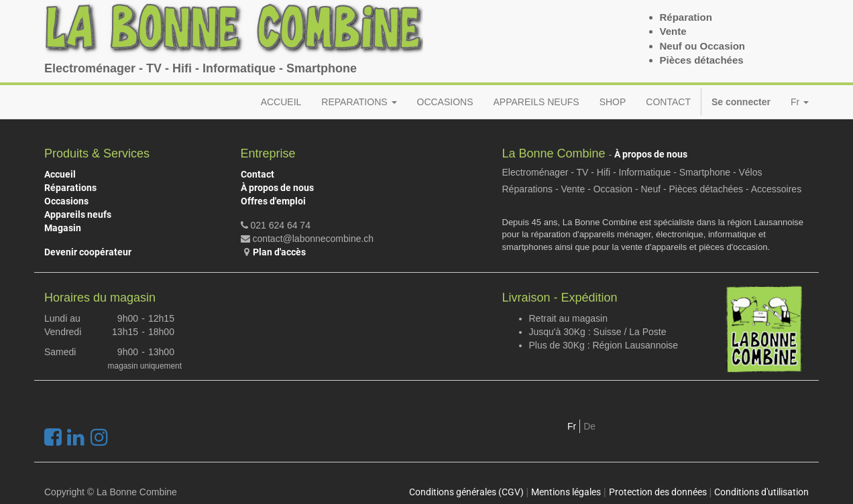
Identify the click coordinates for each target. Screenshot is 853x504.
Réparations (70, 188)
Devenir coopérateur (88, 252)
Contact (258, 174)
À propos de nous (277, 188)
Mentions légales (566, 492)
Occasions (66, 201)
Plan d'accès (279, 252)
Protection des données (658, 492)
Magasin (63, 228)
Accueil (60, 174)
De (589, 426)
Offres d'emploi (273, 201)
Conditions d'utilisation (761, 492)
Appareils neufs (78, 214)
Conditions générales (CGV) (466, 492)
